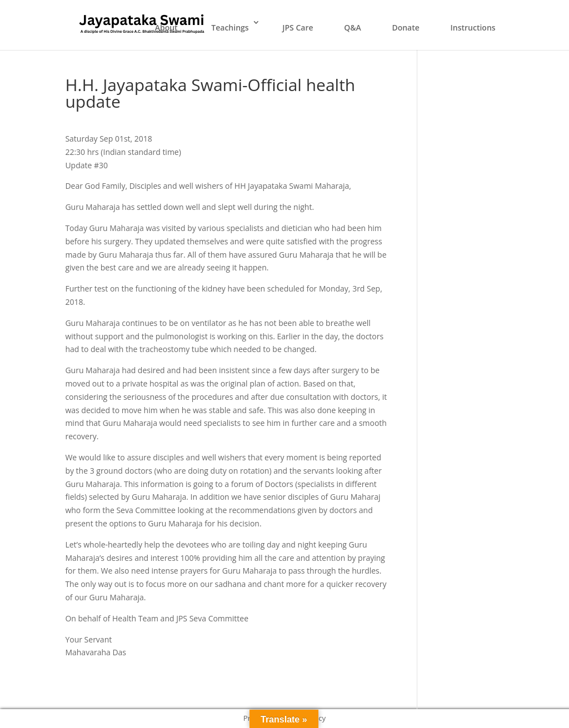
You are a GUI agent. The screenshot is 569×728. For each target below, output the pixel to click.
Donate (405, 27)
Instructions (473, 27)
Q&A (353, 27)
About (166, 27)
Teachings (230, 27)
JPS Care (298, 27)
